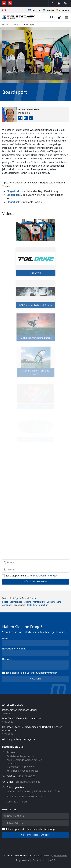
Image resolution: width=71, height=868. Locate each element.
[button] (35, 55)
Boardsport (30, 24)
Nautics (16, 24)
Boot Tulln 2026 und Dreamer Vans (22, 718)
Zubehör (43, 605)
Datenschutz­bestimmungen (42, 576)
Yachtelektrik (39, 602)
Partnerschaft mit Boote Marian (20, 710)
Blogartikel (13, 191)
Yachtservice (16, 602)
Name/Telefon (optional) (14, 649)
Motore (27, 602)
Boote (5, 602)
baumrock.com (60, 856)
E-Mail (5, 638)
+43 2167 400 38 (26, 776)
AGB (53, 860)
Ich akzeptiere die (30, 576)
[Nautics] (34, 10)
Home (5, 24)
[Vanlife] (48, 10)
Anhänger (7, 605)
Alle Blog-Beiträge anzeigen (19, 739)
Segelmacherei (54, 602)
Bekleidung (32, 605)
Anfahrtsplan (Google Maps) (22, 771)
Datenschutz (40, 860)
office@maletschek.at (28, 782)
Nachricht (7, 659)
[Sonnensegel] (62, 10)
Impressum (22, 860)
